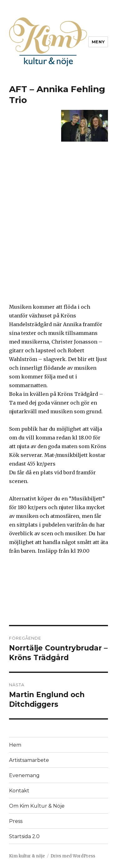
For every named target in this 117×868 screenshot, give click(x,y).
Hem (15, 745)
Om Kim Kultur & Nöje (37, 806)
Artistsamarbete (29, 760)
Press (16, 821)
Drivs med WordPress (73, 856)
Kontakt (19, 791)
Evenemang (24, 775)
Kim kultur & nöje (27, 856)
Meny (98, 42)
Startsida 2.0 (24, 836)
